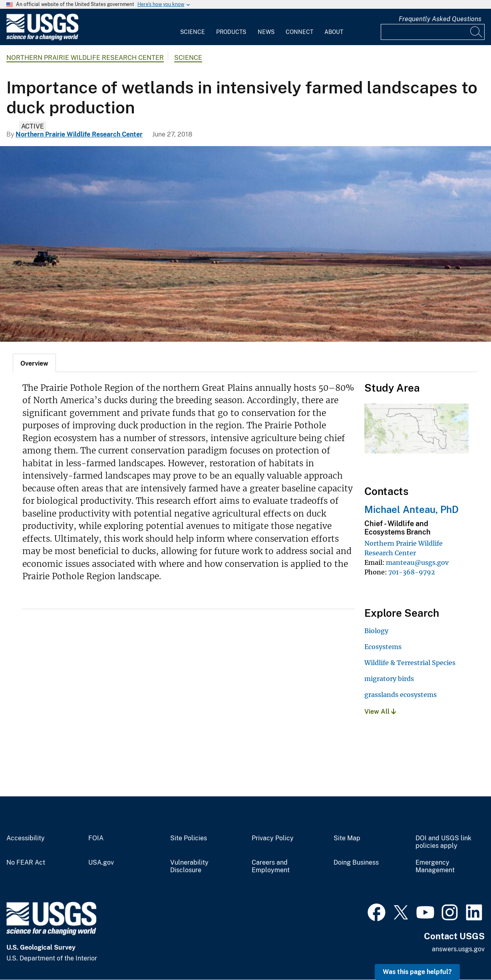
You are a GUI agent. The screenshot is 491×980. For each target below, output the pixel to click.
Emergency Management (435, 866)
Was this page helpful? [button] (417, 972)
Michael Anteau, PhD (411, 509)
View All (380, 712)
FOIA (96, 838)
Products (231, 32)
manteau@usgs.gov (417, 562)
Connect (299, 32)
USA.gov (101, 863)
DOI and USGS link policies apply (443, 842)
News (266, 32)
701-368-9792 (412, 572)
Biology (376, 631)
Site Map (347, 838)
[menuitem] (193, 27)
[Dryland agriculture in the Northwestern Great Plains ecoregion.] (245, 244)
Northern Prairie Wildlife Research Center (85, 58)
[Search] (477, 32)
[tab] (34, 363)
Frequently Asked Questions (440, 19)
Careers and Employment (271, 866)
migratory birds (389, 679)
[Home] (42, 39)
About (334, 32)
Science (193, 32)
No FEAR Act (26, 863)
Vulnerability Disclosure (189, 866)
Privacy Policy (273, 838)
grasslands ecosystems (401, 695)
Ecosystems (383, 647)
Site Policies (189, 838)
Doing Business (356, 863)
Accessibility (26, 838)
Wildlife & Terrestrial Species (410, 663)
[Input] (433, 32)
